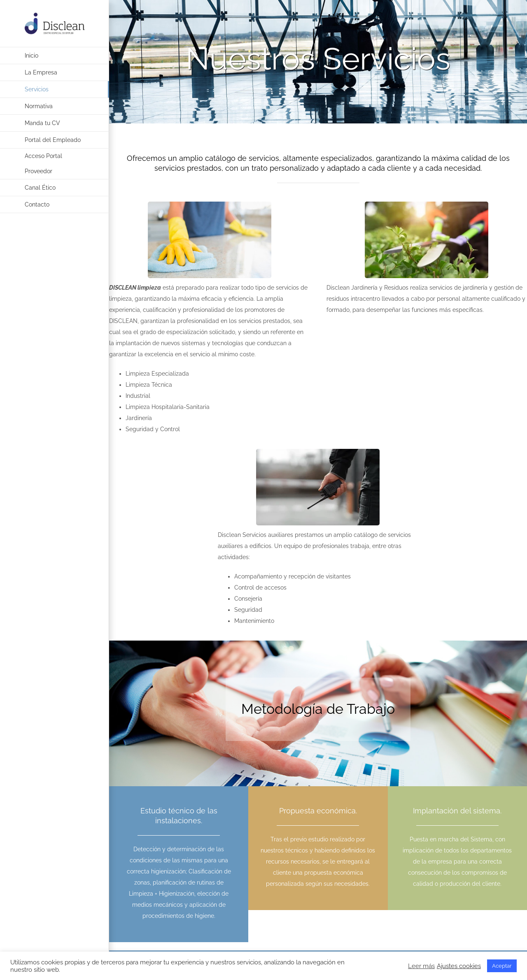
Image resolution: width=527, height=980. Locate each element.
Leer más (421, 966)
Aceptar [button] (502, 966)
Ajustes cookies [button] (459, 966)
